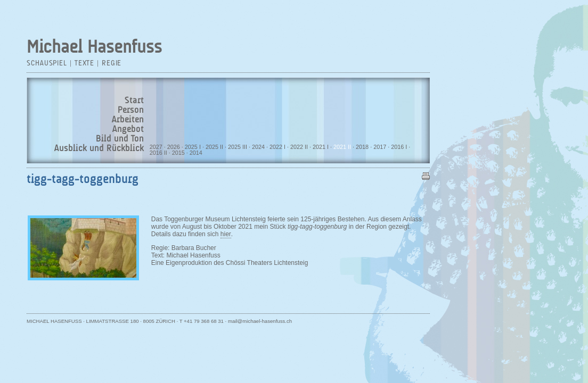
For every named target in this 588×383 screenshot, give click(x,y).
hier (226, 234)
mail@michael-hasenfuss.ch (260, 321)
